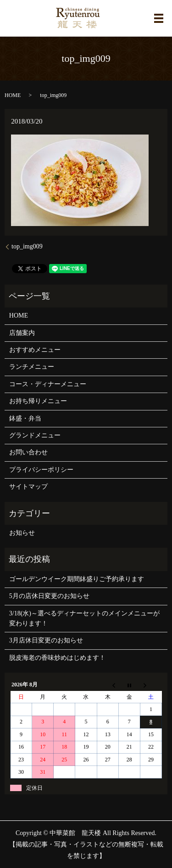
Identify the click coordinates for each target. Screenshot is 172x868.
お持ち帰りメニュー (38, 401)
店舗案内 (22, 333)
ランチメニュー (32, 367)
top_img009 (27, 246)
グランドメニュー (35, 435)
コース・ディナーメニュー (48, 384)
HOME (13, 95)
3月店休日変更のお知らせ (46, 640)
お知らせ (22, 533)
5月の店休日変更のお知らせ (49, 596)
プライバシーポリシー (41, 470)
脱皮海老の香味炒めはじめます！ (57, 658)
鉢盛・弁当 (25, 418)
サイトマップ (28, 487)
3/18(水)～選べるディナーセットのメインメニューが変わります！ (84, 618)
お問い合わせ (28, 452)
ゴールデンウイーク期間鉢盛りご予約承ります (77, 579)
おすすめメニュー (35, 350)
